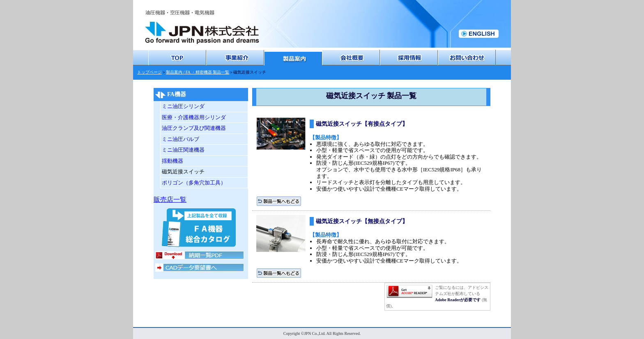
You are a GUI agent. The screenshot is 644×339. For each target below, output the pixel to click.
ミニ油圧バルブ (181, 139)
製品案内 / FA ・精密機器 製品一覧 (198, 72)
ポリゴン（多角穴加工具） (194, 183)
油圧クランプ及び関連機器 (194, 128)
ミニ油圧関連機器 (183, 150)
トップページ (149, 72)
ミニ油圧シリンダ (183, 106)
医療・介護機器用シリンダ (194, 117)
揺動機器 (172, 161)
